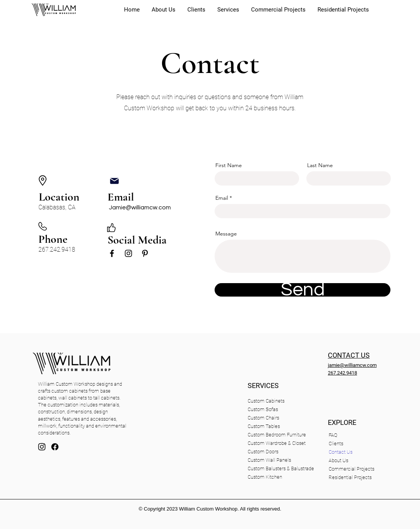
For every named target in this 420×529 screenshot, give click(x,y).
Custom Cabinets (266, 401)
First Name (229, 165)
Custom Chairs (263, 418)
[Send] (303, 290)
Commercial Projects (349, 469)
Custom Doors (263, 452)
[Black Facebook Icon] (112, 253)
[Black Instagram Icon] (128, 253)
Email (222, 198)
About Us (338, 460)
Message (226, 234)
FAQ (333, 435)
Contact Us (341, 452)
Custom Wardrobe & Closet (277, 443)
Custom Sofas (263, 409)
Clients (336, 444)
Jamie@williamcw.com (140, 207)
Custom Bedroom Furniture (277, 435)
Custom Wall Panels (269, 460)
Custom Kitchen (265, 477)
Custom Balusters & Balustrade (281, 468)
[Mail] (114, 181)
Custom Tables (264, 426)
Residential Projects (349, 477)
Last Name (320, 165)
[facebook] (55, 447)
